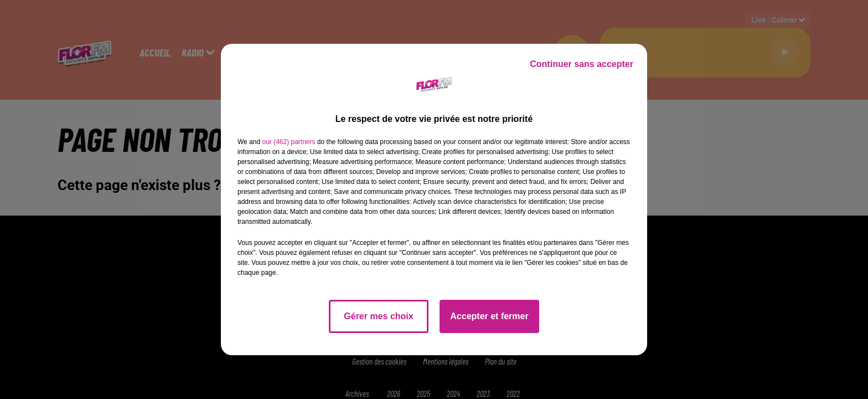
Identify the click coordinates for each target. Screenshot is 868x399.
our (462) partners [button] (288, 142)
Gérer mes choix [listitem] (378, 316)
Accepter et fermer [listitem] (489, 316)
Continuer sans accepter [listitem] (582, 64)
